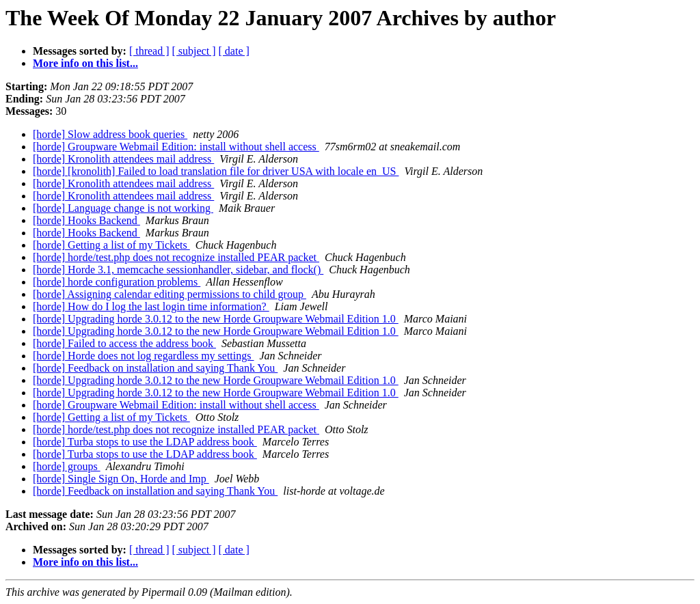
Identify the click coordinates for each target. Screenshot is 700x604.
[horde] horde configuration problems (117, 282)
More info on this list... (85, 63)
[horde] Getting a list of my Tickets (111, 245)
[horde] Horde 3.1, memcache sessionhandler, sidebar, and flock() (178, 270)
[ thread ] (149, 51)
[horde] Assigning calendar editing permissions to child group (170, 294)
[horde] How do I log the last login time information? (151, 306)
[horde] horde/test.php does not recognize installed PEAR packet (176, 257)
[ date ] (234, 51)
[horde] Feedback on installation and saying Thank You (155, 368)
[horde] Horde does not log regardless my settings (143, 356)
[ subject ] (194, 51)
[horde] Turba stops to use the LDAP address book (145, 442)
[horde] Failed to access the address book (124, 343)
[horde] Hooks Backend (86, 220)
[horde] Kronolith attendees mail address (123, 159)
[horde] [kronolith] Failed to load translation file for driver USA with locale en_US (216, 171)
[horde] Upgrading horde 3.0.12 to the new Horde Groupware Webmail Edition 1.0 (216, 319)
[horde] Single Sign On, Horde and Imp (121, 479)
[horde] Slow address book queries (110, 134)
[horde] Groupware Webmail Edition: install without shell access (176, 147)
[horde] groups (67, 466)
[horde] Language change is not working (123, 208)
